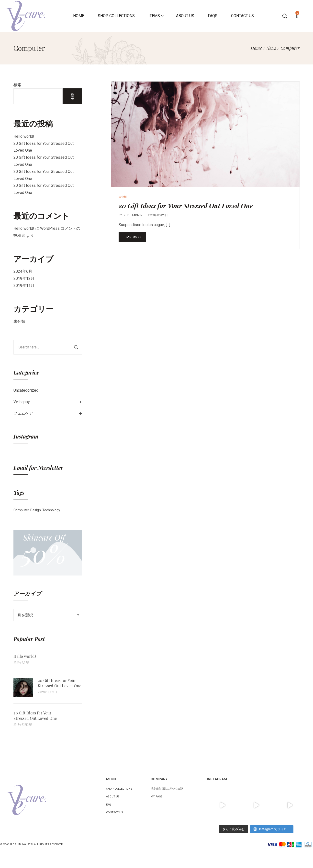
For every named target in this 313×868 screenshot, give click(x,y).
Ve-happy (22, 402)
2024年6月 (23, 271)
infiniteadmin (133, 215)
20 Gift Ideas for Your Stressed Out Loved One (60, 683)
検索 (17, 85)
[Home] (256, 48)
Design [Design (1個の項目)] (36, 510)
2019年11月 (24, 286)
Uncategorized (26, 390)
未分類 (19, 321)
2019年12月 (24, 278)
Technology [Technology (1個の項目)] (51, 510)
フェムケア (23, 413)
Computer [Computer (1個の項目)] (21, 510)
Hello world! (24, 136)
